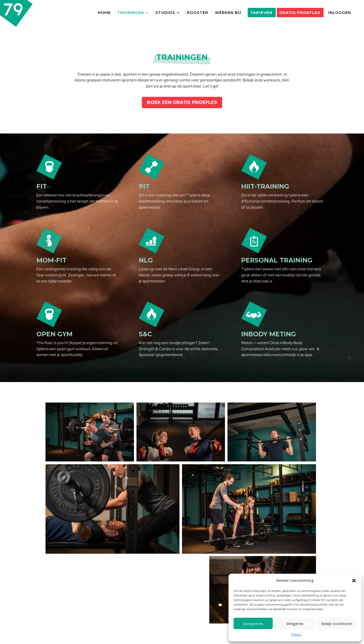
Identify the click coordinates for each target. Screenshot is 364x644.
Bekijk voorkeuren (337, 624)
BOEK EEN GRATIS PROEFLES (182, 102)
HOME (104, 13)
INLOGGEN (340, 13)
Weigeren (295, 624)
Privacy (296, 635)
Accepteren (253, 624)
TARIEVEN (261, 13)
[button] (354, 581)
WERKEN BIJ (228, 13)
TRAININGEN (131, 13)
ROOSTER (198, 13)
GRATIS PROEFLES (300, 13)
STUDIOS (165, 13)
